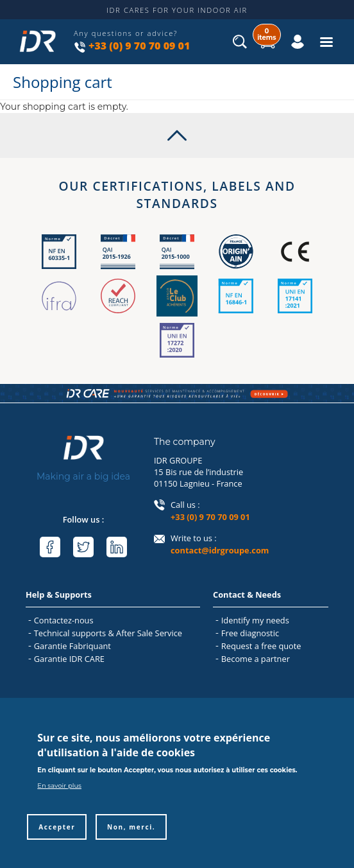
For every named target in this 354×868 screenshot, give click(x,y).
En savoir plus (59, 798)
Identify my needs (255, 620)
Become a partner (256, 659)
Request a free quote (261, 646)
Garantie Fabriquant (72, 646)
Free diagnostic (250, 633)
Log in (284, 32)
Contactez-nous (64, 620)
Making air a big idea (83, 476)
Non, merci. (131, 839)
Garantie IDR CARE (69, 659)
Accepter (57, 839)
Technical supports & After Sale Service (108, 633)
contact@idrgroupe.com (220, 550)
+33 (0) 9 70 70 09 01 (139, 46)
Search (240, 45)
